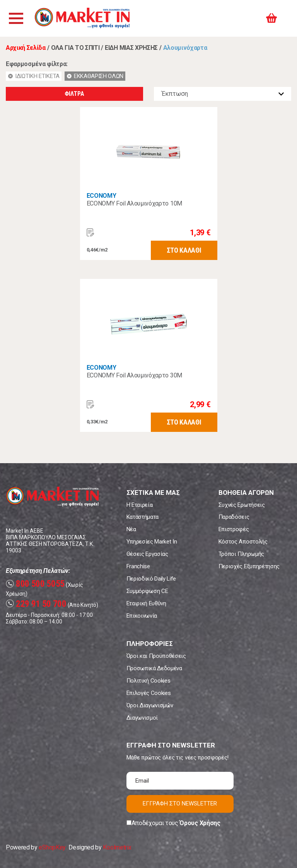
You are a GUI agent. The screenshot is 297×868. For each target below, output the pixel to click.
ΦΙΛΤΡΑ (74, 94)
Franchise (138, 566)
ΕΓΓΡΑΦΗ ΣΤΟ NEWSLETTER (180, 803)
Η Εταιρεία (140, 505)
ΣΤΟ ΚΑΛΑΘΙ (184, 250)
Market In (84, 18)
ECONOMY (102, 196)
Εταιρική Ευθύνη (146, 603)
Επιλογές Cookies (149, 693)
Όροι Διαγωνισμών (150, 705)
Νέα (131, 529)
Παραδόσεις (234, 517)
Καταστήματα (143, 517)
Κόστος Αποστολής (243, 542)
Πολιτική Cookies (148, 681)
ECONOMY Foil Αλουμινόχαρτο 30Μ (134, 375)
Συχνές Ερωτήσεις (242, 505)
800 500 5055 (35, 584)
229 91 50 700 (36, 604)
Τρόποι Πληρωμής (241, 554)
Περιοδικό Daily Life (151, 579)
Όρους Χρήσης (200, 823)
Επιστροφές (234, 529)
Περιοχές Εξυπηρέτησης (249, 566)
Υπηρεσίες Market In (152, 542)
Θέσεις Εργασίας (147, 554)
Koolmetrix (117, 847)
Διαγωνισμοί (142, 718)
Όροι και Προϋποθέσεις (156, 656)
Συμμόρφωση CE (147, 591)
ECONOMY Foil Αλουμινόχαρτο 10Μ (134, 203)
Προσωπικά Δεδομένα (154, 668)
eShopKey (52, 847)
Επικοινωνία (142, 616)
